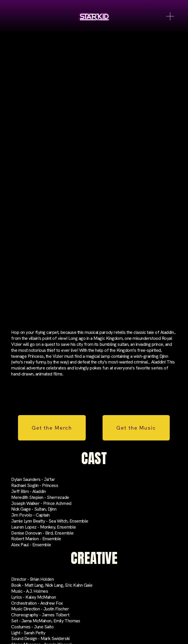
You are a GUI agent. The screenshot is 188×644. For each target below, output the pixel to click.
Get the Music (136, 428)
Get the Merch (52, 428)
